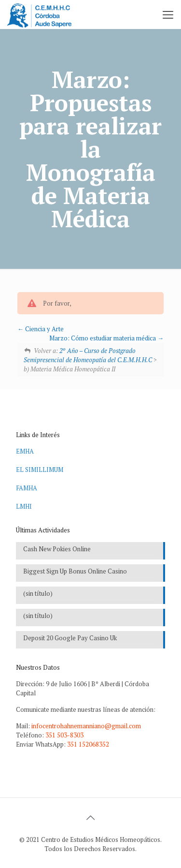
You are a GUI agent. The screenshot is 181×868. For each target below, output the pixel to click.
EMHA (25, 451)
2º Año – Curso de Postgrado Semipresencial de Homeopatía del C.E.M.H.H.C (88, 355)
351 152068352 (88, 744)
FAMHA (27, 488)
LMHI (24, 506)
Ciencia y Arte (41, 329)
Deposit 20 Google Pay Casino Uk (70, 638)
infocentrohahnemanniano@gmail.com (86, 726)
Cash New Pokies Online (57, 549)
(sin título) (38, 593)
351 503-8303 (64, 735)
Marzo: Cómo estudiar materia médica (106, 338)
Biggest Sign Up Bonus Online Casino (75, 571)
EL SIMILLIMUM (40, 470)
